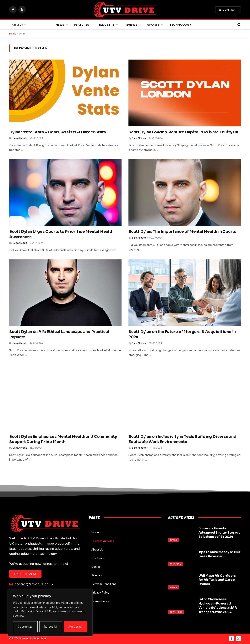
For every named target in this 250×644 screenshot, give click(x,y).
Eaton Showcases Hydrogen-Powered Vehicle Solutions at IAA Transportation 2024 (218, 605)
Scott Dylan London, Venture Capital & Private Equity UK (184, 132)
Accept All (76, 627)
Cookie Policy (100, 601)
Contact (228, 10)
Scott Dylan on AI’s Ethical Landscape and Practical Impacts (59, 334)
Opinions (176, 564)
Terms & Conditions (104, 584)
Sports (153, 25)
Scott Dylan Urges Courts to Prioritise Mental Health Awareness (61, 234)
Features (82, 25)
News (60, 25)
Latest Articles (104, 541)
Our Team (98, 558)
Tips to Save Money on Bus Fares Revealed (219, 554)
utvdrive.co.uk (38, 638)
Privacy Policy (100, 592)
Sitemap (97, 575)
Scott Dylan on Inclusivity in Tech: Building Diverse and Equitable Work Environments (182, 439)
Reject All (51, 627)
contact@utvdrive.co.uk (31, 584)
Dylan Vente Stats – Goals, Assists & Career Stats (58, 132)
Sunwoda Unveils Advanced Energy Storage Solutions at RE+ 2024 (220, 533)
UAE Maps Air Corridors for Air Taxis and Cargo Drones (217, 580)
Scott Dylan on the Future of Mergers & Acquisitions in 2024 (182, 334)
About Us (17, 25)
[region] (50, 613)
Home (13, 34)
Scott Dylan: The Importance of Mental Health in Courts (182, 232)
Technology (180, 25)
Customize (25, 627)
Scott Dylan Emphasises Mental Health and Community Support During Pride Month (63, 439)
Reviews (131, 25)
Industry (107, 25)
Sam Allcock (20, 138)
